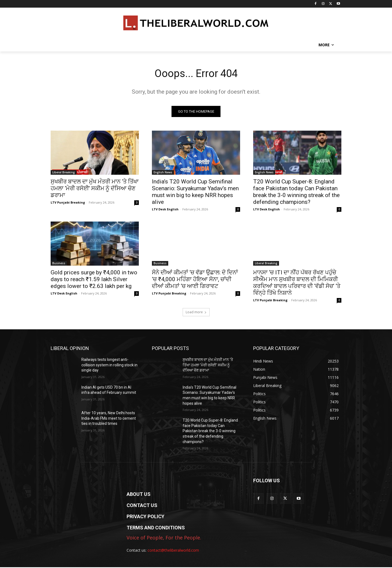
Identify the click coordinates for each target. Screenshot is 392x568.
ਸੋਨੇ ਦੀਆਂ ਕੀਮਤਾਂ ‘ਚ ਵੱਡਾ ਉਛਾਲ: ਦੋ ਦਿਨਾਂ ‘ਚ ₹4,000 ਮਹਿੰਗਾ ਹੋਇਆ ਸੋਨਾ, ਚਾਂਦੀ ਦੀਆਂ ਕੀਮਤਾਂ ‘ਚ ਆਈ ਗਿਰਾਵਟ (195, 280)
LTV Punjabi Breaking (68, 203)
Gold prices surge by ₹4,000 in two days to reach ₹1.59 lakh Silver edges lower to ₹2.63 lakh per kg (94, 280)
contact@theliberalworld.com (173, 551)
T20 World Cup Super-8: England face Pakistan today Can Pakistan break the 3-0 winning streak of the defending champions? (296, 193)
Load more (196, 313)
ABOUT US (139, 495)
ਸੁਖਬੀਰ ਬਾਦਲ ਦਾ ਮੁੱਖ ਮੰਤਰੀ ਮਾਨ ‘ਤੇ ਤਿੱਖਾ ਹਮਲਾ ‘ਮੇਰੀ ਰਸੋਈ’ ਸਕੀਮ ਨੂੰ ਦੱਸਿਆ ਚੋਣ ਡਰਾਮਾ (95, 189)
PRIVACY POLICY (146, 517)
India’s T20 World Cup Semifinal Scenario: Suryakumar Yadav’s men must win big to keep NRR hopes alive (195, 193)
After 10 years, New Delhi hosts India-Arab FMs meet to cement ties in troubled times (109, 419)
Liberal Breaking (64, 173)
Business (59, 264)
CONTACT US (142, 506)
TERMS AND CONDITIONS (156, 528)
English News (163, 173)
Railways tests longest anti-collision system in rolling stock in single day (109, 366)
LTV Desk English (165, 210)
